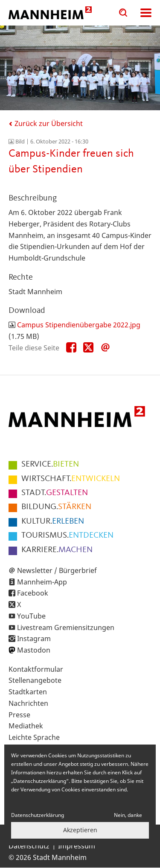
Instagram (34, 639)
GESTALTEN (55, 493)
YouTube (31, 616)
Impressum (77, 846)
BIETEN (50, 464)
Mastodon (34, 650)
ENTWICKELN (71, 479)
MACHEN (57, 550)
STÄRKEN (56, 507)
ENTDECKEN (67, 536)
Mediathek (26, 726)
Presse (19, 715)
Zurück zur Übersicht (46, 123)
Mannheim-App (42, 582)
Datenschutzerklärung (38, 815)
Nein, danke (128, 815)
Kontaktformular (36, 669)
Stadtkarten (28, 692)
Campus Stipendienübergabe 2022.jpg (79, 325)
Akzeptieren (80, 830)
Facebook (33, 593)
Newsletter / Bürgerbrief (57, 570)
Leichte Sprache (34, 737)
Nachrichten (28, 703)
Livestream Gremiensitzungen (66, 627)
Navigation (146, 13)
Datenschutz (29, 846)
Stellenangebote (35, 680)
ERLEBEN (53, 521)
